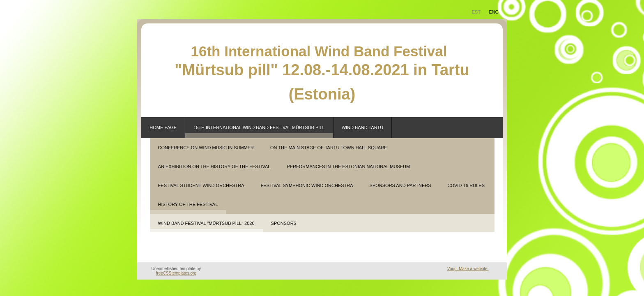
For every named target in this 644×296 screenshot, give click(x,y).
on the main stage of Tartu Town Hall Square (329, 148)
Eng (494, 12)
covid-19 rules (466, 185)
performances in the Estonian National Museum (348, 166)
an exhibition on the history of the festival (214, 166)
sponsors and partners (400, 185)
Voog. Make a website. (468, 269)
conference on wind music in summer (206, 148)
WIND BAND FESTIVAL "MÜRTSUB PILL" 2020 (206, 223)
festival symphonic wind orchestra (307, 185)
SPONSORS (284, 223)
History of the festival (188, 204)
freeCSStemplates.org (176, 273)
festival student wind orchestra (201, 185)
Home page (163, 127)
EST (476, 12)
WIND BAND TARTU (362, 127)
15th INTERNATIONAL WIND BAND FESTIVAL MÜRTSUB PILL (259, 127)
